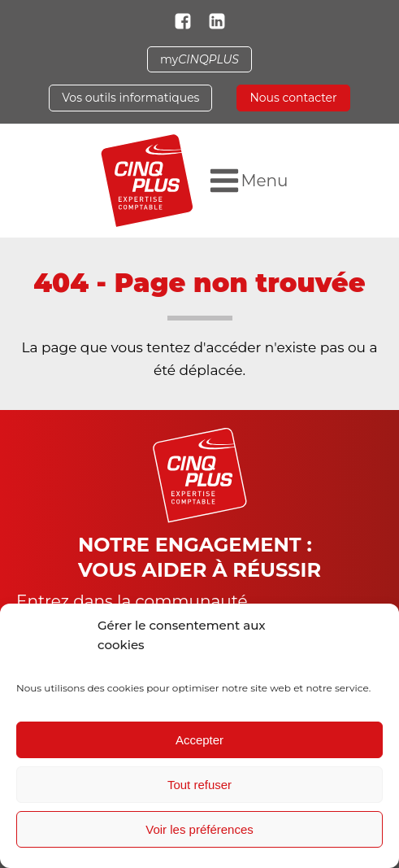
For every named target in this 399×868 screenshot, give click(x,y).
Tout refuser (199, 785)
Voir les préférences (199, 829)
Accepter (199, 740)
